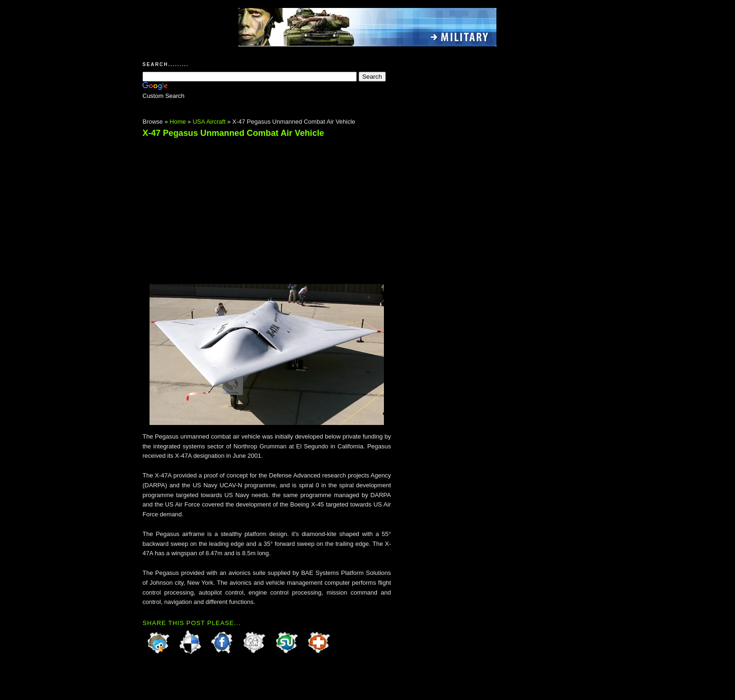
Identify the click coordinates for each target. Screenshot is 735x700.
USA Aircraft (209, 122)
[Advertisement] (221, 207)
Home (178, 122)
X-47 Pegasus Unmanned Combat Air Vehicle (233, 133)
